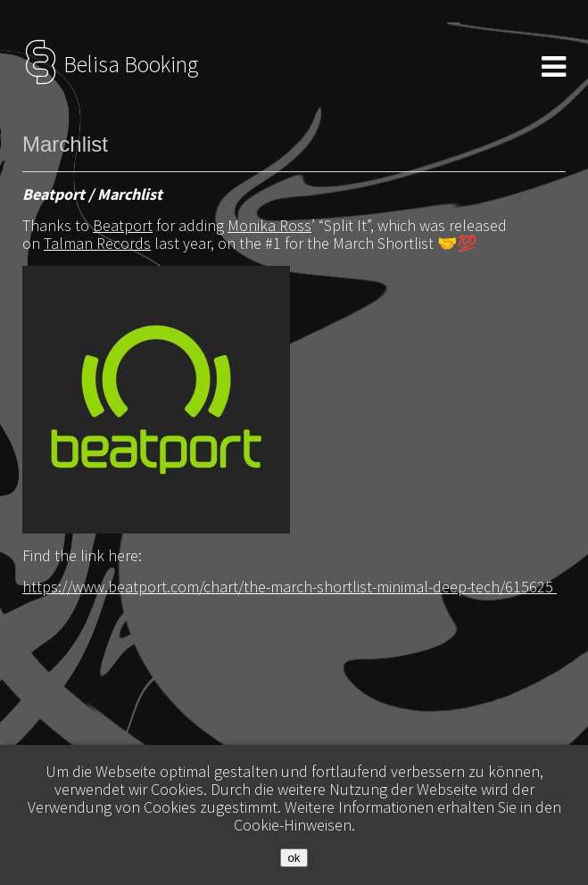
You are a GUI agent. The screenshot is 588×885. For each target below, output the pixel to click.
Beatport (123, 225)
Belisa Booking (110, 64)
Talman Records (97, 243)
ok (294, 858)
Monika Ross (269, 225)
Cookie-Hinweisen (293, 825)
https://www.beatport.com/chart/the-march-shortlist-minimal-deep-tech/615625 (290, 587)
